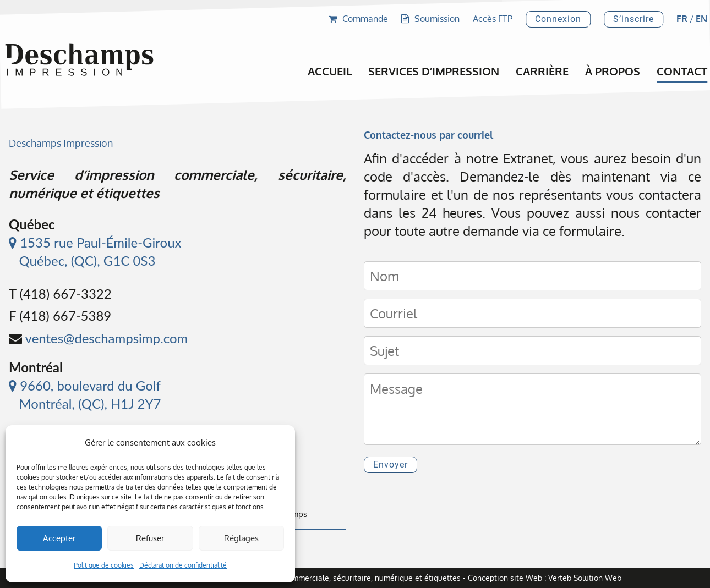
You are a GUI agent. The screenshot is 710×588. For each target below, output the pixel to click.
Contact (682, 71)
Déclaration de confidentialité (183, 565)
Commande (358, 19)
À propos (613, 71)
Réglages (241, 538)
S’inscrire (633, 19)
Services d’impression (434, 71)
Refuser (150, 538)
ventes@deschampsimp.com (107, 338)
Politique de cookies (104, 565)
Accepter (59, 538)
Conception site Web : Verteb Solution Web (545, 578)
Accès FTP (493, 19)
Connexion (558, 19)
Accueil (330, 71)
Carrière (542, 71)
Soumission (430, 19)
